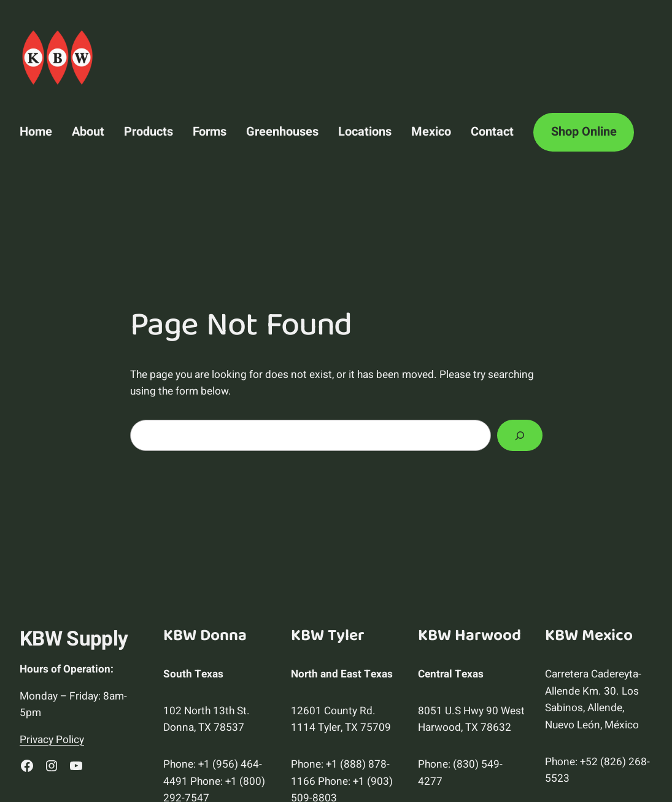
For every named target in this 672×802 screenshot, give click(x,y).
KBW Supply (74, 639)
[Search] (520, 435)
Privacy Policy (52, 740)
